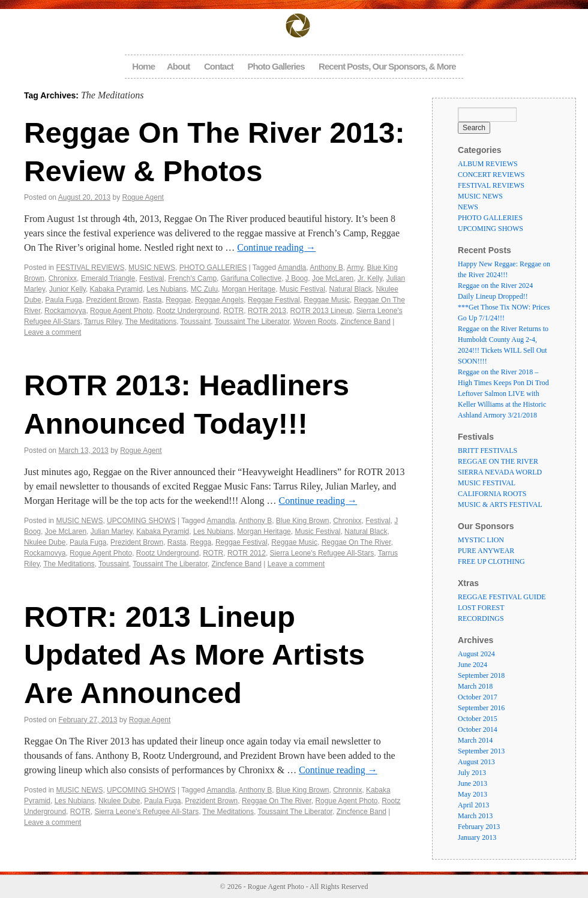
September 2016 (481, 708)
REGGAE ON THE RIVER (498, 461)
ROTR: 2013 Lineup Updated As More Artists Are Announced (194, 655)
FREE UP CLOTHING (491, 561)
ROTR (233, 311)
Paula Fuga (63, 300)
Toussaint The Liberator (252, 322)
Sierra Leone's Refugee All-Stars (322, 553)
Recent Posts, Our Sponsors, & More (387, 66)
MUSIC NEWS (152, 268)
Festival (151, 278)
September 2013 (481, 751)
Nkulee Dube (45, 542)
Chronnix (347, 790)
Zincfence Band (365, 322)
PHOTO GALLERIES (213, 268)
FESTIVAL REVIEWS (90, 268)
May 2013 (472, 794)
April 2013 (473, 805)
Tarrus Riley (103, 322)
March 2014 (475, 740)
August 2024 (476, 654)
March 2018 (475, 686)
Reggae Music (327, 300)
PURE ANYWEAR (486, 551)
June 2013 (472, 783)
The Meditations (151, 322)
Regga (201, 542)
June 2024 (472, 665)
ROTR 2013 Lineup (321, 311)
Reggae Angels (219, 300)
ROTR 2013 (267, 311)
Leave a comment (52, 332)
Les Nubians (166, 289)
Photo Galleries (276, 66)
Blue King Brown (303, 521)
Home (143, 66)
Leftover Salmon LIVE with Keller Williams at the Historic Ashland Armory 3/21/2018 (502, 404)
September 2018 (481, 675)
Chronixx (63, 278)
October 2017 (478, 697)
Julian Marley (112, 531)
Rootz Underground (188, 311)
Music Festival (302, 289)
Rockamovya (65, 311)
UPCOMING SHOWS (141, 521)
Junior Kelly (67, 289)
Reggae (178, 300)
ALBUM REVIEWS (488, 164)
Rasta (152, 300)
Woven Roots (315, 322)
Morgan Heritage (249, 289)
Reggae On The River (356, 542)
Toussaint (196, 322)
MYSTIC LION (481, 540)
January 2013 (477, 837)
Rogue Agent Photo (121, 311)
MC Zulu (204, 289)
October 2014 (478, 729)
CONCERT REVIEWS (491, 175)
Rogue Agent (143, 197)
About (178, 66)
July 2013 (472, 773)
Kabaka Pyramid (116, 289)
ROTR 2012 (247, 553)
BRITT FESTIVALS (487, 450)
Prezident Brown (112, 300)
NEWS (468, 207)
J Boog (297, 278)
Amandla (292, 268)
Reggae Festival (274, 300)
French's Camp (192, 278)
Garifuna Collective (251, 278)
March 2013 (475, 816)
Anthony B (326, 268)
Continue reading (276, 247)
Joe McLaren (333, 278)
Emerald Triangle (108, 278)
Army (355, 268)
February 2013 (479, 827)
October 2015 (478, 719)
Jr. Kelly (370, 278)
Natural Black (350, 289)
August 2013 (476, 762)
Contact (219, 66)
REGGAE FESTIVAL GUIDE (502, 597)
